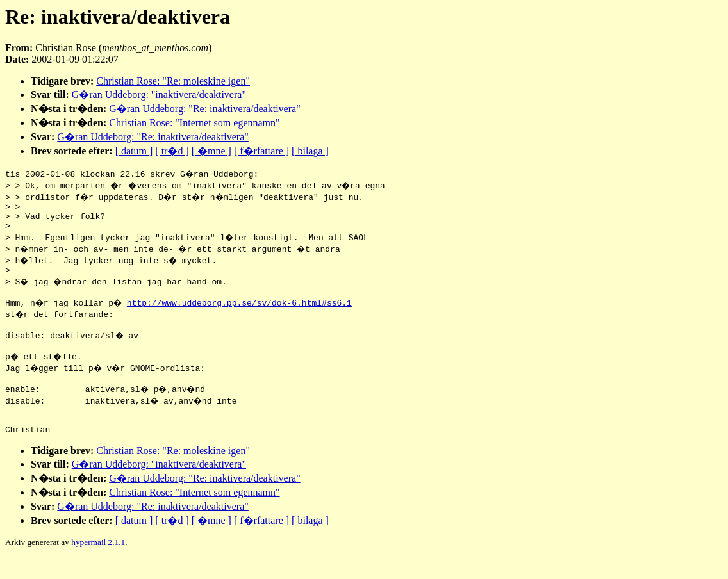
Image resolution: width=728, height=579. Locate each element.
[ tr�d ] (172, 151)
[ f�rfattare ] (261, 151)
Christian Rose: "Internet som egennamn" (194, 123)
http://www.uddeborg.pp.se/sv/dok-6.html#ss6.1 (243, 312)
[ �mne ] (211, 151)
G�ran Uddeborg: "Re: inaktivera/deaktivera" (204, 109)
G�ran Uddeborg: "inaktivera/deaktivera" (159, 94)
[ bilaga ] (310, 151)
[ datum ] (134, 151)
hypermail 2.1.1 (98, 563)
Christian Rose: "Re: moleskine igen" (173, 81)
